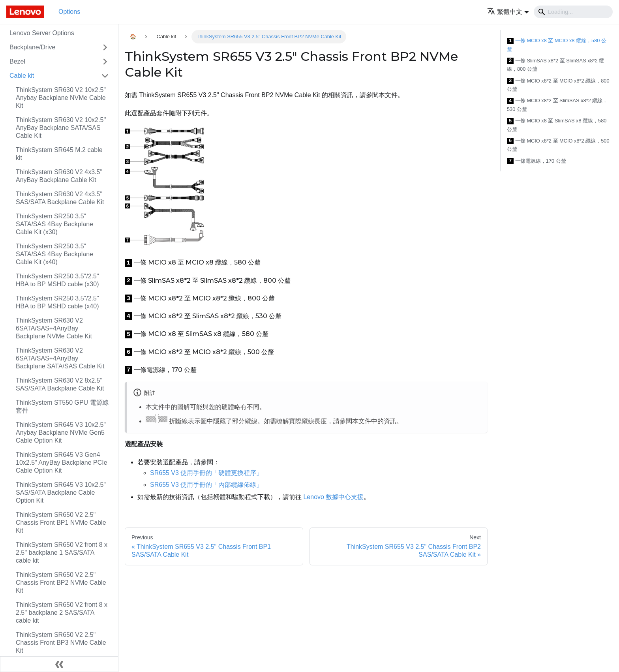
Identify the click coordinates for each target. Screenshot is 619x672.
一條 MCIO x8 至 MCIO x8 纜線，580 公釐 (557, 45)
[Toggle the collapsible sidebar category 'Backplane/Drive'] (105, 47)
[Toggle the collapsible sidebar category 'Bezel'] (105, 62)
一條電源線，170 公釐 (536, 161)
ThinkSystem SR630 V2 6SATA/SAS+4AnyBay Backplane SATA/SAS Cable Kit (60, 358)
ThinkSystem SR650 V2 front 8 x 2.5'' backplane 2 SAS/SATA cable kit (62, 613)
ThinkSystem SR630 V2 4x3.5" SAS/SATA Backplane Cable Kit (60, 198)
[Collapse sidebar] (59, 664)
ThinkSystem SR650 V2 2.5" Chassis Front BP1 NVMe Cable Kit (61, 523)
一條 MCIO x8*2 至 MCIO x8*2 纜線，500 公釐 (558, 145)
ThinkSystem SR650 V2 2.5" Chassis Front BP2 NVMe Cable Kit (61, 583)
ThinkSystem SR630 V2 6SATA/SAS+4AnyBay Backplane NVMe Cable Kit (54, 328)
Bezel (17, 61)
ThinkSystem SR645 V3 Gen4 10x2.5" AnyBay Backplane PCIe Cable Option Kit (62, 463)
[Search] (573, 12)
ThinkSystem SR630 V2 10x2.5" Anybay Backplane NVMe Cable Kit (61, 98)
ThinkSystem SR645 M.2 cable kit (59, 154)
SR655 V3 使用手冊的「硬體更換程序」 (206, 473)
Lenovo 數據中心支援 (333, 497)
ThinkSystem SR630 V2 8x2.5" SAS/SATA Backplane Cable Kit (60, 384)
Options (69, 12)
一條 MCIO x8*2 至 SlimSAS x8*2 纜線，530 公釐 (557, 105)
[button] (508, 12)
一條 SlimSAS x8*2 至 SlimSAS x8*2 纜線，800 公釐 (555, 65)
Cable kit (22, 76)
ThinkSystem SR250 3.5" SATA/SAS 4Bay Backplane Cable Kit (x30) (54, 224)
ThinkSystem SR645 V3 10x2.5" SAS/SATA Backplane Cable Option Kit (61, 493)
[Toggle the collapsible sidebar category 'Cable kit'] (105, 76)
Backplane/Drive (33, 47)
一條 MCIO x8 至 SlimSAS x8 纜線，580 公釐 (557, 125)
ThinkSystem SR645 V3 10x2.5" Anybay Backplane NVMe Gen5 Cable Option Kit (61, 433)
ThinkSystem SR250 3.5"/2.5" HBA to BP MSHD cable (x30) (57, 280)
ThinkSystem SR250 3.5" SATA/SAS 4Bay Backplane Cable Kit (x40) (54, 254)
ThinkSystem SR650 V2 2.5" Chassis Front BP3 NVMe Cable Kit (61, 643)
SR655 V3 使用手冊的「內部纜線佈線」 (206, 485)
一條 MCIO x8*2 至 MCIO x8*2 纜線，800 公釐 (558, 85)
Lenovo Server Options (42, 33)
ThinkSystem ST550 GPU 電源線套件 (62, 406)
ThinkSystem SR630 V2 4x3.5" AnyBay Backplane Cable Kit (59, 176)
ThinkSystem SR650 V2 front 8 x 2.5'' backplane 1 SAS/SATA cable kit (62, 553)
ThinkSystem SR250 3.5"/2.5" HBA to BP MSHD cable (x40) (57, 302)
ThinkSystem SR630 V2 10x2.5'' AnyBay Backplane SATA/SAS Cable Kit (61, 128)
